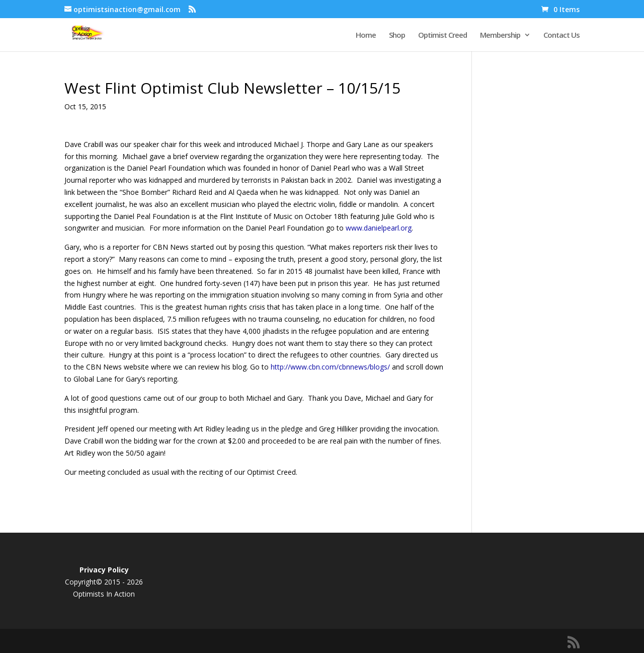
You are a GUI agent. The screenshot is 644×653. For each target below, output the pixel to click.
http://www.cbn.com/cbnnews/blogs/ (330, 367)
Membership (500, 35)
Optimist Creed (442, 35)
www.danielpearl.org (379, 228)
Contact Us (561, 35)
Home (366, 35)
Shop (397, 35)
